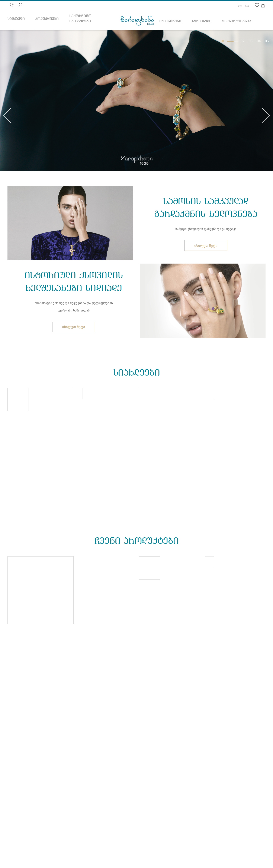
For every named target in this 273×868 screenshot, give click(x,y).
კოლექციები (47, 19)
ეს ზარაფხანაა (237, 21)
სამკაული (16, 19)
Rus (247, 6)
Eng (240, 6)
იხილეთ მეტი (206, 246)
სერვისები (202, 21)
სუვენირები (170, 21)
